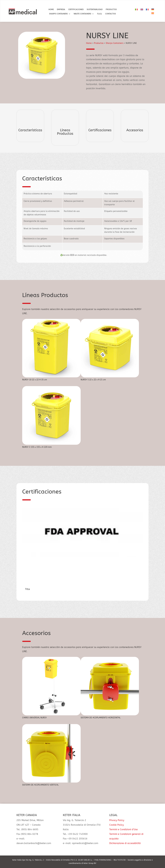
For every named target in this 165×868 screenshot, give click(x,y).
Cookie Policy (117, 825)
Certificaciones (76, 9)
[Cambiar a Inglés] (142, 10)
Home (51, 9)
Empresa (61, 9)
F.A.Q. (100, 14)
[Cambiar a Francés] (147, 10)
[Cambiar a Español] (153, 13)
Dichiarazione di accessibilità (125, 843)
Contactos (110, 14)
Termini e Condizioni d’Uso (124, 829)
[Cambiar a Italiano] (136, 10)
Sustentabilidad (95, 9)
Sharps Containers (58, 14)
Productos (111, 9)
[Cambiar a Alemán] (153, 10)
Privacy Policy (117, 820)
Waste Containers (82, 14)
